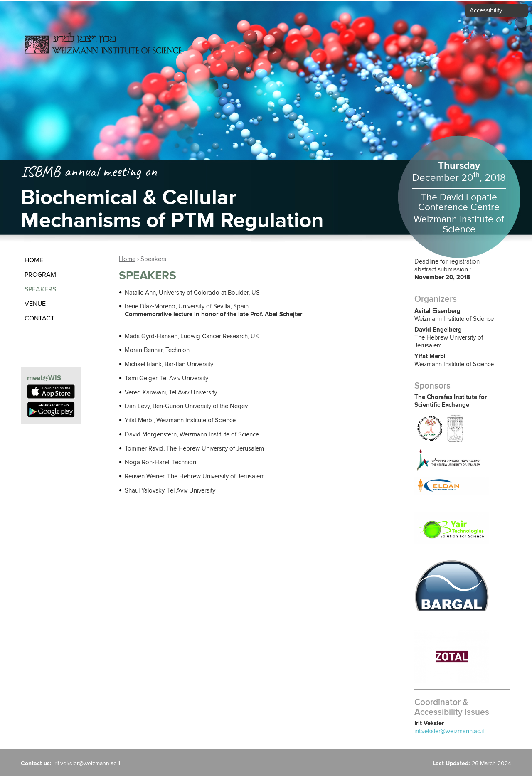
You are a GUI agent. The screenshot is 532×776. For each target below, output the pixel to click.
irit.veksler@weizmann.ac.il (449, 731)
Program (40, 275)
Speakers (40, 289)
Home (34, 260)
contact (39, 318)
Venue (35, 304)
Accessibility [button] (486, 11)
